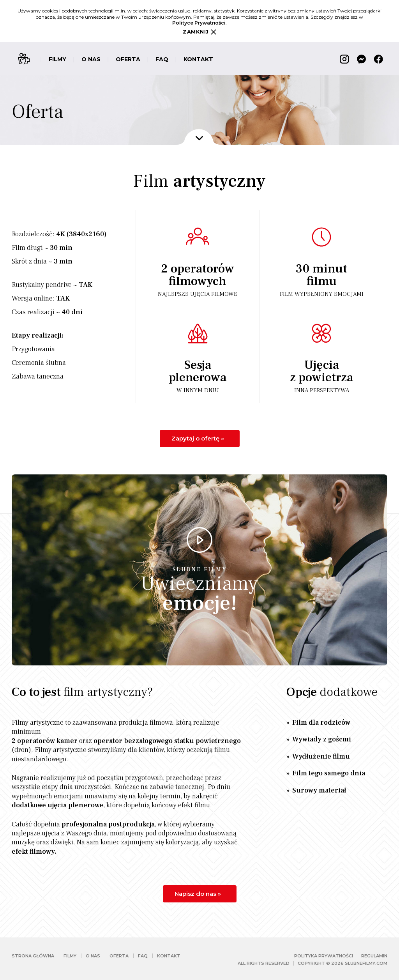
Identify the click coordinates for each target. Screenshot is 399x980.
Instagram (344, 59)
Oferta (128, 59)
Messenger (362, 59)
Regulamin (374, 956)
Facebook (379, 59)
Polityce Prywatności (199, 23)
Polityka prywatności (324, 956)
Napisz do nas (199, 894)
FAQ (162, 59)
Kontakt (198, 59)
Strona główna (33, 956)
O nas (91, 59)
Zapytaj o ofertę (199, 438)
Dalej (199, 138)
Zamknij (199, 32)
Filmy (57, 59)
